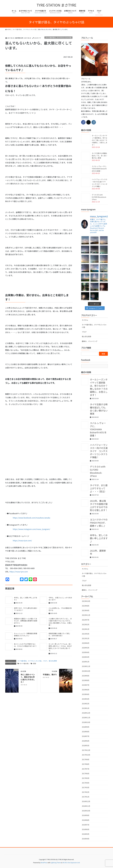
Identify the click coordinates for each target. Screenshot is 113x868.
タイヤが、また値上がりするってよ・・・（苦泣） (99, 488)
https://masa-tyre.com (19, 572)
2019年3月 (86, 699)
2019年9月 (86, 676)
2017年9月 (86, 759)
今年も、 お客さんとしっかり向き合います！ (60, 599)
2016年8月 (86, 820)
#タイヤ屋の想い (24, 663)
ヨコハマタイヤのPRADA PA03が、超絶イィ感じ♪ (99, 523)
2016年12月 (86, 801)
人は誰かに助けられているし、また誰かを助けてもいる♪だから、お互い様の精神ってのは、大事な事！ (60, 622)
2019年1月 (86, 708)
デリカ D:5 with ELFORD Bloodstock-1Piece (99, 197)
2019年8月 (86, 680)
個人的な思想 (53, 661)
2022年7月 (86, 620)
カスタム (85, 320)
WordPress (44, 863)
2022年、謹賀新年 (98, 552)
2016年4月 (86, 839)
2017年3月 (86, 787)
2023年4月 (86, 610)
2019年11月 (86, 666)
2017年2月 (86, 792)
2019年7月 (86, 685)
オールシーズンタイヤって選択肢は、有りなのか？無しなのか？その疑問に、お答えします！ (100, 140)
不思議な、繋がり (50, 674)
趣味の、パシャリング (90, 341)
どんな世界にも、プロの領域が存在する (60, 609)
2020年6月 (86, 643)
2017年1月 (86, 797)
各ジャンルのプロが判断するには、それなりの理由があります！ (26, 645)
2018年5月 (86, 746)
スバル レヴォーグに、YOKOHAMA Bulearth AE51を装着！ (100, 169)
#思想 (34, 663)
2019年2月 (86, 704)
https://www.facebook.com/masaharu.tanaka (31, 518)
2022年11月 (86, 615)
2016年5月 (86, 834)
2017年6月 (86, 774)
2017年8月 (86, 764)
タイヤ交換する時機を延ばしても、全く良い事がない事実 (100, 156)
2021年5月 (86, 634)
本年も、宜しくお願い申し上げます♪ (26, 599)
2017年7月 (86, 769)
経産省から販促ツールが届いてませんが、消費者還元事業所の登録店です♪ (26, 621)
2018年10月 (86, 722)
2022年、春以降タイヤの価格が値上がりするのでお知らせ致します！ (99, 505)
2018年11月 (86, 718)
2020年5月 (86, 648)
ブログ (45, 661)
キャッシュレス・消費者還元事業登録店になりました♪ (26, 635)
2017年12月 (86, 750)
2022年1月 (86, 629)
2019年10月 (86, 671)
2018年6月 (86, 741)
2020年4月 (86, 652)
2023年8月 (86, 606)
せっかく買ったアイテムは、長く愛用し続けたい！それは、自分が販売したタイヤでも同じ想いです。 (60, 647)
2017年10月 (86, 755)
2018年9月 (86, 727)
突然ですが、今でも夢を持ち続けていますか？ (26, 609)
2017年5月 (86, 778)
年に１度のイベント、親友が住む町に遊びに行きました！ (28, 678)
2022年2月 (86, 624)
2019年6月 (86, 690)
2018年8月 (86, 732)
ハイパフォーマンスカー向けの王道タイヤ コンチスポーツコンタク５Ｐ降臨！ (100, 183)
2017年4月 (86, 783)
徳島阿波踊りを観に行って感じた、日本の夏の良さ (59, 635)
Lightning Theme (56, 863)
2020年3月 (86, 657)
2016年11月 (86, 806)
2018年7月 (86, 736)
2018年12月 (86, 713)
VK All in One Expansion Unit (71, 863)
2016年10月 (86, 811)
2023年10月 (86, 601)
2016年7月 (86, 825)
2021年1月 (86, 638)
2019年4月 (86, 694)
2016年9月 (86, 815)
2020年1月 (86, 662)
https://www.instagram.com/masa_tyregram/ (31, 529)
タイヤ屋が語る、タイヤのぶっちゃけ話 (58, 37)
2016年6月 (86, 829)
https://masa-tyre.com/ (22, 540)
